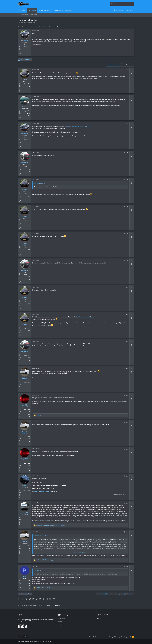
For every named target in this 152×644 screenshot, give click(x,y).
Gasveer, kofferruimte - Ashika (41, 491)
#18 (127, 503)
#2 (128, 70)
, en (45, 560)
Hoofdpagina (61, 618)
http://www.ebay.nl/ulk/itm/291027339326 (78, 126)
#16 (127, 449)
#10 (127, 287)
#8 (128, 234)
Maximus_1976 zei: (39, 536)
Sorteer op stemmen (127, 64)
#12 (127, 341)
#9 (128, 261)
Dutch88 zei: (37, 570)
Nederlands (25, 637)
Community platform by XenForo (35, 642)
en (44, 588)
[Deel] (130, 31)
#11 (127, 314)
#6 (128, 180)
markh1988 (23, 23)
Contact (60, 625)
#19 (127, 532)
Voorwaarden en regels (101, 637)
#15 (127, 422)
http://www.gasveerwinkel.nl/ (85, 317)
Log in (99, 618)
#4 (128, 124)
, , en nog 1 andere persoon (51, 525)
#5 (128, 153)
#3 (128, 97)
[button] (52, 10)
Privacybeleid (113, 637)
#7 (128, 207)
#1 (132, 31)
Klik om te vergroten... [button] (80, 552)
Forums (60, 622)
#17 (127, 476)
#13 (127, 368)
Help (119, 637)
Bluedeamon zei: (39, 183)
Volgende (27, 60)
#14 (127, 395)
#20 (127, 567)
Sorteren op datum (113, 64)
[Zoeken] (122, 4)
